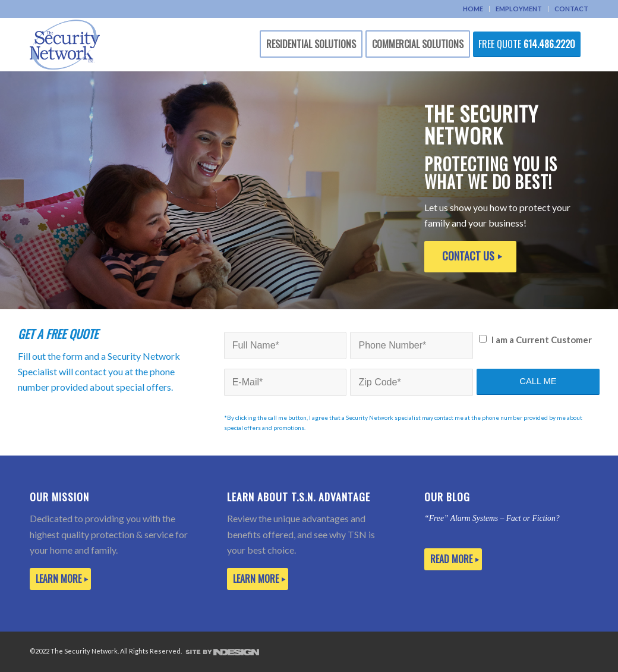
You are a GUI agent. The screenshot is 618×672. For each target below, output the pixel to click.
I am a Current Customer (542, 340)
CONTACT (571, 9)
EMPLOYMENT (519, 9)
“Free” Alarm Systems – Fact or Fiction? (492, 518)
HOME (473, 9)
